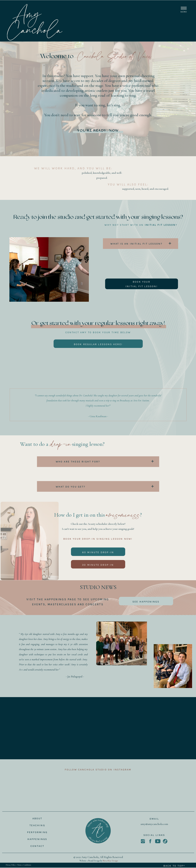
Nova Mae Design (110, 861)
